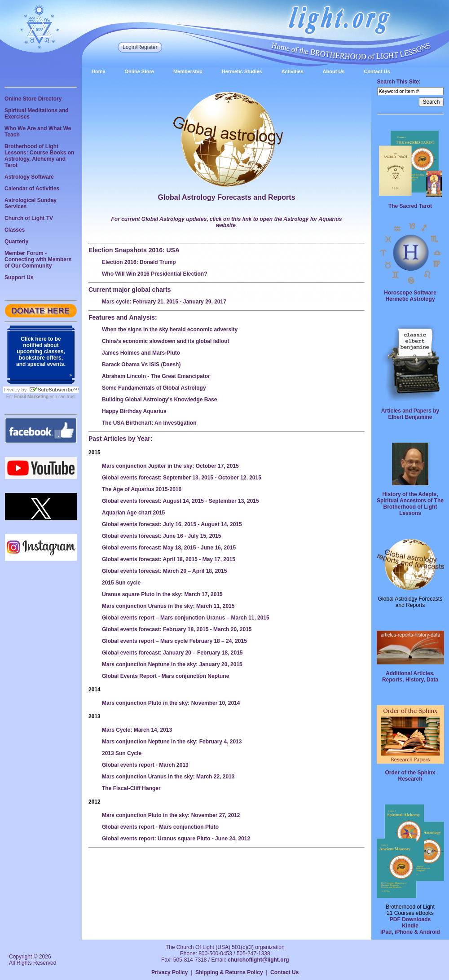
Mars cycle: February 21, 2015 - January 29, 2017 (164, 302)
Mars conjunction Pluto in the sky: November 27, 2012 (171, 815)
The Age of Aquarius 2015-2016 (142, 489)
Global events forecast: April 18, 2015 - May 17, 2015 (169, 559)
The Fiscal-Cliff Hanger (131, 788)
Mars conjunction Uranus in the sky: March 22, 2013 (168, 777)
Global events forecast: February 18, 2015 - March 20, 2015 (177, 629)
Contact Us (377, 71)
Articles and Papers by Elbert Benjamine (410, 414)
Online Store (139, 71)
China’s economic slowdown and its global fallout (166, 341)
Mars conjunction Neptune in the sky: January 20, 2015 (172, 664)
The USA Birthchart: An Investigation (149, 423)
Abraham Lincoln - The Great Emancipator (156, 376)
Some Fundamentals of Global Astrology (154, 388)
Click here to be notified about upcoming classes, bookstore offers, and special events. (41, 352)
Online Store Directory (33, 99)
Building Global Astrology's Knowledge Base (159, 400)
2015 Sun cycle (121, 583)
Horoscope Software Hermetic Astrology (410, 296)
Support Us (19, 277)
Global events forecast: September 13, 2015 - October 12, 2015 (182, 478)
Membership (188, 71)
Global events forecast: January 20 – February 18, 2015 (172, 653)
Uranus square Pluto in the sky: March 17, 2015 (162, 594)
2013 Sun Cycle (122, 753)
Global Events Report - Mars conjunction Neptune (165, 676)
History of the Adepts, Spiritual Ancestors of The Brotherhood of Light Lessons (410, 504)
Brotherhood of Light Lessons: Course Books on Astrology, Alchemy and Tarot (39, 156)
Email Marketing (32, 397)
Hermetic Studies (242, 71)
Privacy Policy (169, 972)
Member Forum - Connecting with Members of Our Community (38, 259)
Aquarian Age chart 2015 (133, 513)
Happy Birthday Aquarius (134, 411)
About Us (334, 71)
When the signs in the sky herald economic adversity (170, 330)
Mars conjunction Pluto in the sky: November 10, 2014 (171, 703)
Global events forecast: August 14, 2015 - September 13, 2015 (180, 501)
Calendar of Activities (32, 189)
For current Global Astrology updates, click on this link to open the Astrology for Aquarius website (226, 222)
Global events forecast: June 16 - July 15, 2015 (161, 536)
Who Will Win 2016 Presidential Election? (155, 274)
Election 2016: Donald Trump (139, 262)
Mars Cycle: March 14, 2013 (137, 730)
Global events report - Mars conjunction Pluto (160, 827)
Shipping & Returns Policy (229, 972)
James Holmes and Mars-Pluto (141, 353)
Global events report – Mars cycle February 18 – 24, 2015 (174, 641)
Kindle (410, 926)
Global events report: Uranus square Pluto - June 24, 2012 (176, 839)
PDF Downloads (410, 919)
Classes (15, 230)
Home (99, 71)
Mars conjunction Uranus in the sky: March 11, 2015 (168, 606)
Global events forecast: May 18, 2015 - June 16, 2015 (169, 548)
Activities (293, 71)
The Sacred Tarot (410, 206)
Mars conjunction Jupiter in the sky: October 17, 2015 (170, 466)
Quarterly (16, 242)
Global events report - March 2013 (145, 765)
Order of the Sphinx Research (410, 776)
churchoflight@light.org (258, 960)
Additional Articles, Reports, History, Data (410, 677)
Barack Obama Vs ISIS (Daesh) (141, 365)
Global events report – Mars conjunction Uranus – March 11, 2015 (186, 618)
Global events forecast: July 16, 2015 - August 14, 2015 (172, 524)
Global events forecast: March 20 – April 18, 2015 (164, 571)
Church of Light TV (29, 218)
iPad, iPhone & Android (410, 932)
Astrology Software (29, 177)
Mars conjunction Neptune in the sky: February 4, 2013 (172, 742)
